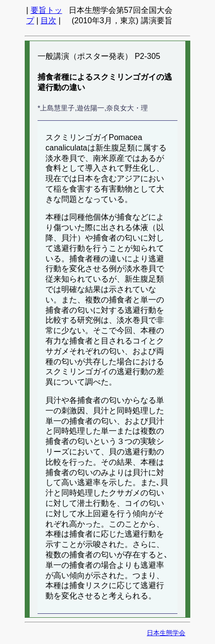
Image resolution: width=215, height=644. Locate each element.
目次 (48, 21)
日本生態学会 (166, 633)
